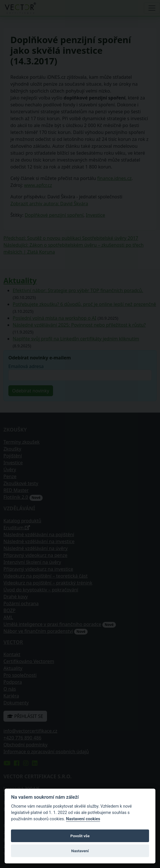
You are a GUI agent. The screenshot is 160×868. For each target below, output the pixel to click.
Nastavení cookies (83, 819)
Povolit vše (80, 836)
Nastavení (80, 851)
